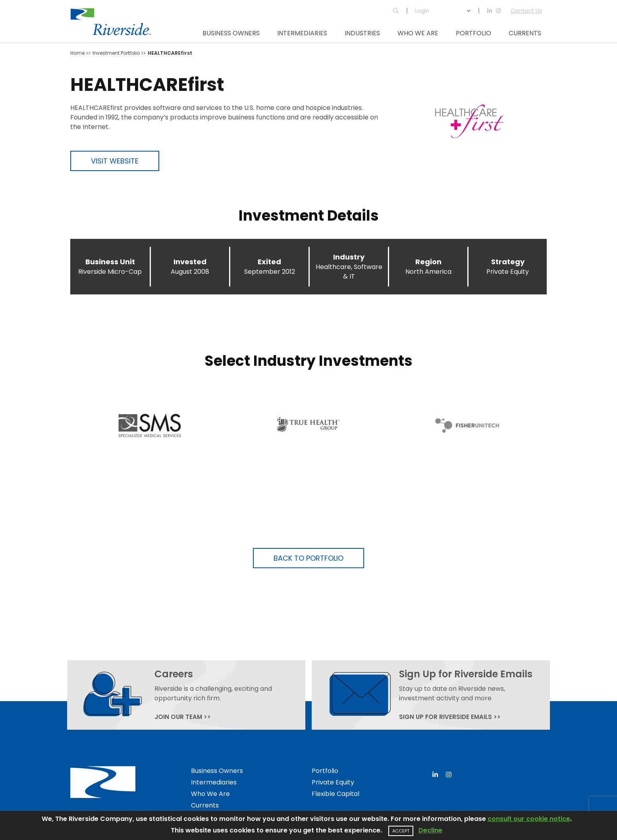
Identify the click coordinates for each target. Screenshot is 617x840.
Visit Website (115, 161)
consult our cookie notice (529, 819)
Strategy (508, 262)
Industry (349, 257)
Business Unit (110, 262)
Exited (269, 262)
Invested (190, 262)
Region (428, 262)
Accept (401, 831)
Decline (430, 830)
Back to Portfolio (308, 558)
